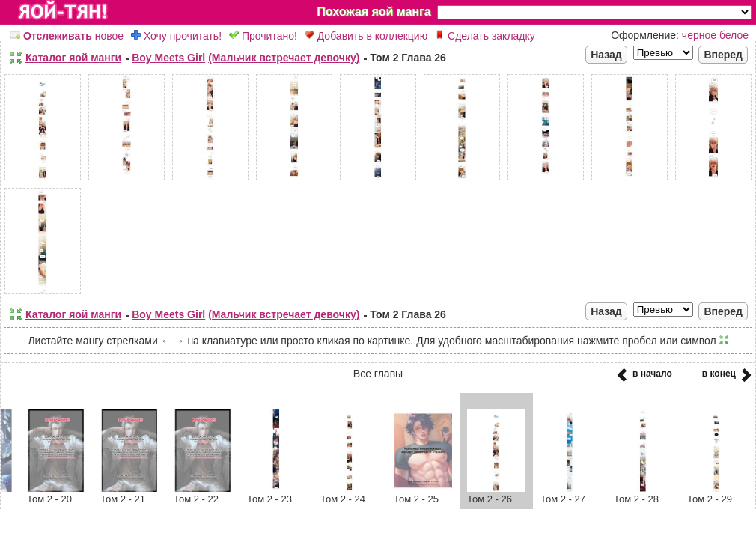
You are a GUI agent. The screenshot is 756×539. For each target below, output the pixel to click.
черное (699, 35)
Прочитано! (263, 36)
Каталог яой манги (73, 58)
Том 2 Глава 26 (408, 58)
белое (734, 35)
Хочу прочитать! (176, 36)
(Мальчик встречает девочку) (284, 58)
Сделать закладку (485, 36)
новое (67, 36)
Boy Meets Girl (168, 58)
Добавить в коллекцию (366, 36)
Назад (606, 55)
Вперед (723, 55)
